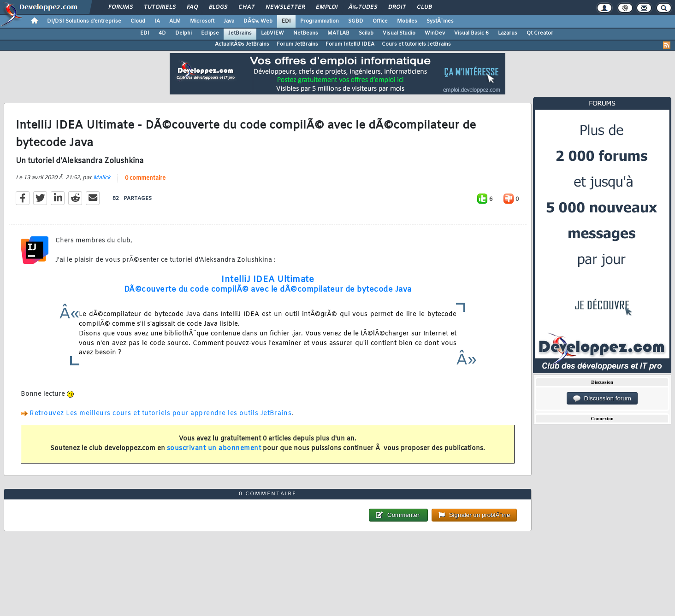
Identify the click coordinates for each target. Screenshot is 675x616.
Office (380, 21)
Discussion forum (602, 399)
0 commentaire (145, 178)
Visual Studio (399, 33)
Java (229, 21)
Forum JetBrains (297, 44)
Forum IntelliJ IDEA (350, 44)
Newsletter (285, 7)
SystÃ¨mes (440, 21)
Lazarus (508, 33)
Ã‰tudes (363, 7)
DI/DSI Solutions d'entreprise (84, 21)
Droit (397, 7)
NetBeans (306, 33)
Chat (246, 7)
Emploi (327, 7)
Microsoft (202, 21)
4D (162, 33)
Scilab (366, 33)
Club (424, 7)
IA (157, 21)
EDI (286, 21)
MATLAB (338, 33)
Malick (102, 178)
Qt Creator (540, 33)
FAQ (192, 7)
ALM (175, 21)
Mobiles (407, 21)
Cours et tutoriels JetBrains (416, 44)
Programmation (320, 21)
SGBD (356, 21)
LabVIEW (272, 33)
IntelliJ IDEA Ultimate (268, 280)
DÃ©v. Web (258, 21)
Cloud (138, 21)
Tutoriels (160, 7)
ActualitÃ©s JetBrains (242, 44)
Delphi (184, 33)
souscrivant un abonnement (214, 449)
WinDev (435, 33)
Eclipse (210, 33)
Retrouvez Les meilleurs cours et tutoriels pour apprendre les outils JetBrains (160, 414)
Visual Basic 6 (471, 33)
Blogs (218, 7)
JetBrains (240, 33)
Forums (121, 7)
